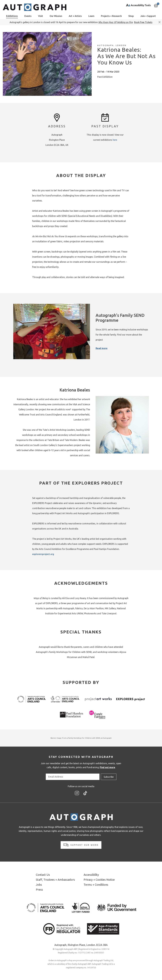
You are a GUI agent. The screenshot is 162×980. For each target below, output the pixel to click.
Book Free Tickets (143, 22)
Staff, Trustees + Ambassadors (55, 880)
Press (39, 890)
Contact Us (43, 875)
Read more (102, 348)
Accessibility (91, 875)
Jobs (39, 885)
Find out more (107, 767)
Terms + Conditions (96, 885)
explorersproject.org (43, 554)
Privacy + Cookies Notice (99, 880)
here (115, 140)
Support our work (81, 845)
